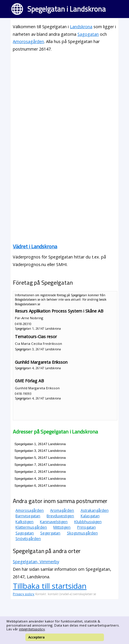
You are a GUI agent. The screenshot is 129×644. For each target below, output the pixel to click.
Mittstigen (62, 527)
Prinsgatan (86, 527)
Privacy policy (24, 594)
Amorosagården (28, 41)
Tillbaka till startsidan (50, 586)
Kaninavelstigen (54, 522)
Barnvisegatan (28, 516)
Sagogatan (88, 34)
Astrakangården (95, 510)
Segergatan (50, 533)
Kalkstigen (24, 522)
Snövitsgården (28, 538)
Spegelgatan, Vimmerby (36, 562)
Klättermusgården (31, 527)
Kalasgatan (90, 516)
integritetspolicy (32, 629)
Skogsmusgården (82, 533)
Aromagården (62, 510)
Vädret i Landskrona (35, 246)
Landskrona (81, 27)
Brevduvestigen (60, 516)
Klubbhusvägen (88, 522)
